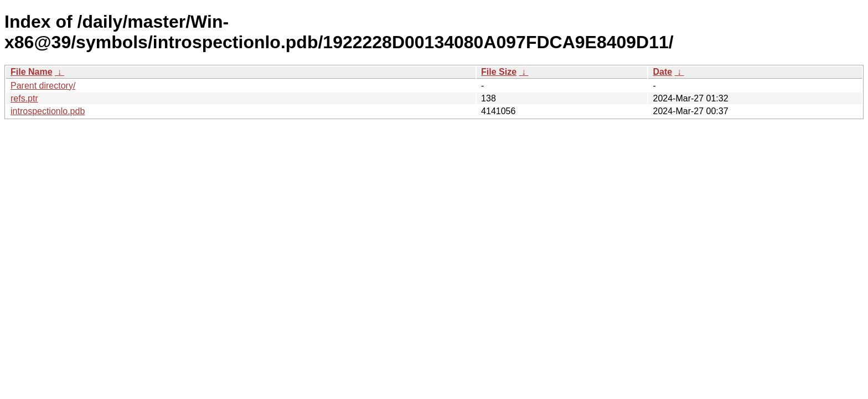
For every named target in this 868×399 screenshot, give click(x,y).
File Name (32, 72)
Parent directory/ (43, 86)
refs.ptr (24, 98)
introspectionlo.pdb (48, 111)
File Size (499, 72)
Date (662, 72)
